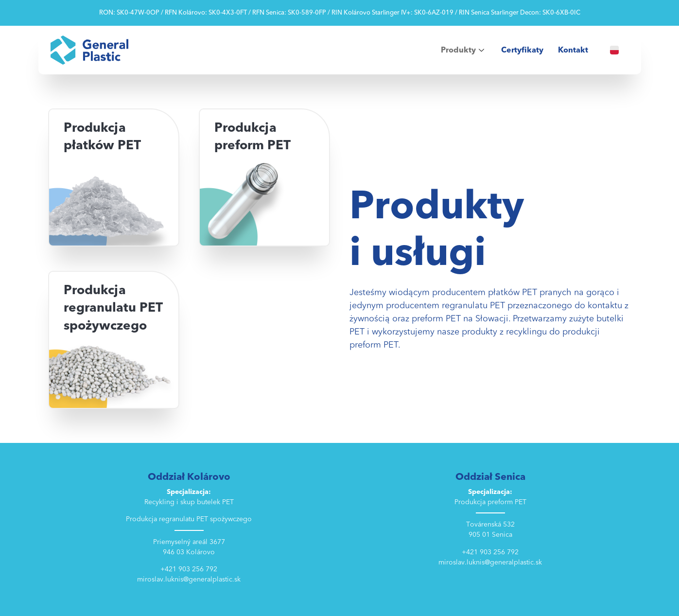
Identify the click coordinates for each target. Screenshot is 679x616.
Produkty (464, 50)
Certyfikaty (522, 50)
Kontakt (573, 50)
